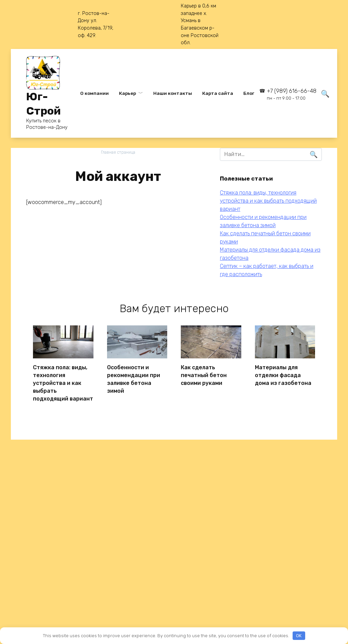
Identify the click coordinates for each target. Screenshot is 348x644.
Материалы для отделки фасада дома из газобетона (283, 374)
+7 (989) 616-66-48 (292, 94)
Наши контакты (173, 93)
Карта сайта (218, 93)
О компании (94, 93)
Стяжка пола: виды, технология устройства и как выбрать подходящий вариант (268, 201)
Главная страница (118, 152)
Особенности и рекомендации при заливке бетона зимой (134, 378)
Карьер (127, 93)
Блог (249, 93)
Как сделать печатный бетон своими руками (204, 374)
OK (299, 636)
